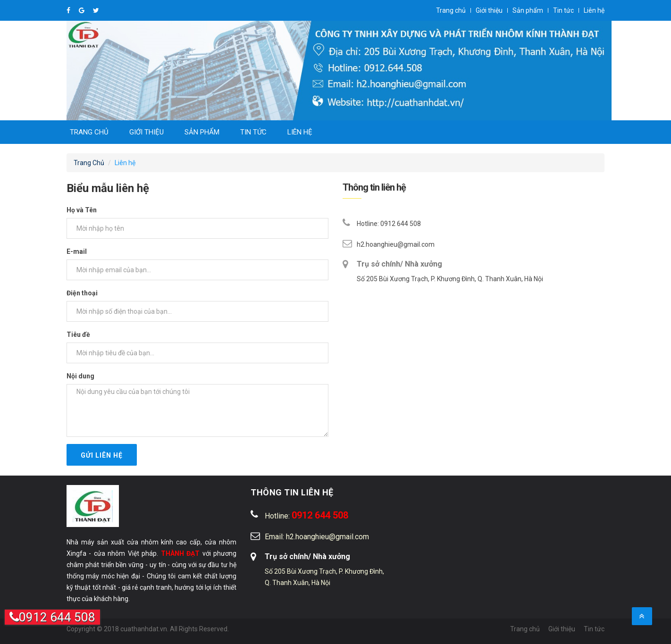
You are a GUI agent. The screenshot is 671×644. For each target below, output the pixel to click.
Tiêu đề (78, 335)
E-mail (77, 251)
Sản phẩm (528, 10)
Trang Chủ (89, 163)
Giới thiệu (489, 10)
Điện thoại (82, 293)
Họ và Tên (82, 210)
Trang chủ (451, 10)
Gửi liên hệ (102, 455)
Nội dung (80, 376)
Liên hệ (594, 10)
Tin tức (563, 10)
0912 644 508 (52, 617)
